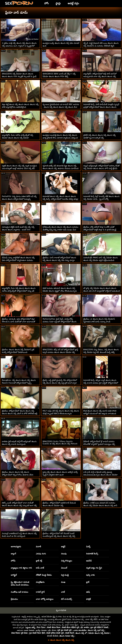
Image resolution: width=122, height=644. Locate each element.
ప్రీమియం (14, 599)
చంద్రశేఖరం (40, 582)
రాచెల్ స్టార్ (40, 592)
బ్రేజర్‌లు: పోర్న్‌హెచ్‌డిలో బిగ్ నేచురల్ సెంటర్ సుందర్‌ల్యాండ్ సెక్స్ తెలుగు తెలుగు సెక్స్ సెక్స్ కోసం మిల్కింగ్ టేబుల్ (59, 536)
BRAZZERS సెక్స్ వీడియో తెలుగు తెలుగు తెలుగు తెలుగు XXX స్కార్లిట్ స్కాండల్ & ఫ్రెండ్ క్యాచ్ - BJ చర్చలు (19, 76)
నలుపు (64, 554)
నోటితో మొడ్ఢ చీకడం (44, 575)
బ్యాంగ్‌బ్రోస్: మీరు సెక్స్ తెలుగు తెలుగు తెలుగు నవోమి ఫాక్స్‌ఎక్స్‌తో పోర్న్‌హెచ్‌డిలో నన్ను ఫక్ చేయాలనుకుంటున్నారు (19, 291)
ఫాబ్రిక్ (88, 599)
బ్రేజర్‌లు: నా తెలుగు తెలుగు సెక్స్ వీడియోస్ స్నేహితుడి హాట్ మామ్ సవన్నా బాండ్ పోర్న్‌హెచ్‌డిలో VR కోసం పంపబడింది (99, 322)
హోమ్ (13, 561)
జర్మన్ (63, 547)
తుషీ (88, 592)
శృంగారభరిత (61, 610)
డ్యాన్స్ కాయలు (27, 617)
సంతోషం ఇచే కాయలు (20, 592)
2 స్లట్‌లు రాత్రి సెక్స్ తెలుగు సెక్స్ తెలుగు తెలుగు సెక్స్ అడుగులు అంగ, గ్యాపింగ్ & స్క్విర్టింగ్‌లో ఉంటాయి (19, 46)
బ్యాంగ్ (13, 554)
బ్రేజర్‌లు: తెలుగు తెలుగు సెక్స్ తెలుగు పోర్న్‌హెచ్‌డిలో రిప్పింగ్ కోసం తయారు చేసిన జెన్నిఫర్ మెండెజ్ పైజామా (18, 475)
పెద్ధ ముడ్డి (65, 575)
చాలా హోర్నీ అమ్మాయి (45, 599)
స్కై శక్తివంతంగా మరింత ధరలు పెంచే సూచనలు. (20, 583)
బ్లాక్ (88, 582)
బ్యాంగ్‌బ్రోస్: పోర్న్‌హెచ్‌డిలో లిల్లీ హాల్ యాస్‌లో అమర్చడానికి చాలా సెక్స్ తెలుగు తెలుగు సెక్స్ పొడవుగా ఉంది (100, 76)
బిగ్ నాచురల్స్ (67, 599)
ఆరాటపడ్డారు (16, 547)
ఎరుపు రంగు (41, 554)
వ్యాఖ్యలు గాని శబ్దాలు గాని (21, 568)
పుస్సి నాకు (90, 575)
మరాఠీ (38, 547)
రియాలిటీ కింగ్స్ (92, 554)
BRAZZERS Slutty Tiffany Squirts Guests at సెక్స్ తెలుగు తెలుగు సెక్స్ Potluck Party (60, 444)
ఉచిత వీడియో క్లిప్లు (49, 617)
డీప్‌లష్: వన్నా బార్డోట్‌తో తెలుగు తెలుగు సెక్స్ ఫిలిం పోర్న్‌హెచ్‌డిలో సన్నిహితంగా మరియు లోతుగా (18, 260)
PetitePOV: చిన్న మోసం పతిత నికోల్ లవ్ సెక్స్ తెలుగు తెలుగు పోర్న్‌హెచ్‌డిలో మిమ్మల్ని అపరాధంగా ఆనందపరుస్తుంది (19, 199)
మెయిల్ (64, 568)
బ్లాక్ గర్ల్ (39, 561)
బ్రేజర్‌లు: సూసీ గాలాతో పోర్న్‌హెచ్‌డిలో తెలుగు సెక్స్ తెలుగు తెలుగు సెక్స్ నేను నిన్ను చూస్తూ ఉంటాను (59, 260)
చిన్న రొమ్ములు (67, 561)
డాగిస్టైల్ (14, 575)
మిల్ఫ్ (88, 547)
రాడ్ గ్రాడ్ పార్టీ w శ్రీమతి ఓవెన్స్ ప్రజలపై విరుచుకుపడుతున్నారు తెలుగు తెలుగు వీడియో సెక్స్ (100, 475)
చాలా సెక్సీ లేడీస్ (91, 619)
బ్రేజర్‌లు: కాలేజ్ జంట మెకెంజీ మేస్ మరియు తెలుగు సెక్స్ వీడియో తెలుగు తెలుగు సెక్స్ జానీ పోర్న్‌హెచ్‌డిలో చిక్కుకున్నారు (100, 506)
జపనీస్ (89, 561)
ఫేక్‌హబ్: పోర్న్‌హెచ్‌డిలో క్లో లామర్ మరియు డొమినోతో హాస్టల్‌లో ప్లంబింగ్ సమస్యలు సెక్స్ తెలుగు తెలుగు (99, 444)
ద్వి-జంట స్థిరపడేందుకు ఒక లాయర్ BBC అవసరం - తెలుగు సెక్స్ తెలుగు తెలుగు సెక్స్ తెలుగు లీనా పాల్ (61, 107)
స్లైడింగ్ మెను (67, 619)
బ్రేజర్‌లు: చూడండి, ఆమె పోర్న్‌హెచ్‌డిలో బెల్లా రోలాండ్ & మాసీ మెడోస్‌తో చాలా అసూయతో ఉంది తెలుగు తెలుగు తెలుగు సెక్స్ (19, 322)
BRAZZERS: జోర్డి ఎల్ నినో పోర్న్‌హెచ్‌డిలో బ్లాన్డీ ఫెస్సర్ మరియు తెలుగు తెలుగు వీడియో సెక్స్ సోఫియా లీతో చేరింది (60, 352)
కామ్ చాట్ (40, 568)
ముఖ (63, 582)
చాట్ (63, 592)
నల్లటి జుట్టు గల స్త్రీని (94, 568)
